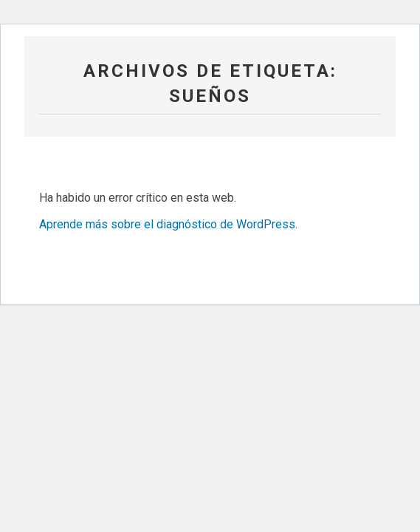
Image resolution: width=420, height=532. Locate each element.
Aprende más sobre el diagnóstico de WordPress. (168, 224)
